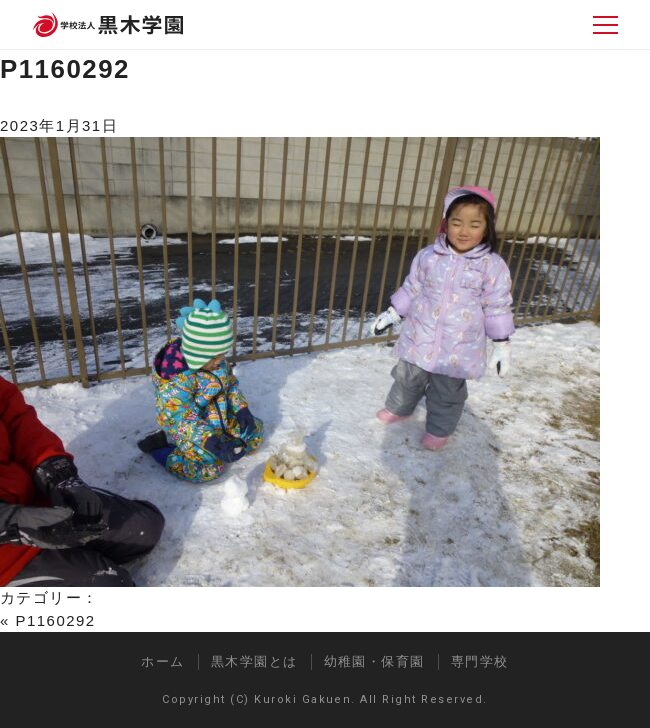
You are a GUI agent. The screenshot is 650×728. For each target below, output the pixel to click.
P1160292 (65, 69)
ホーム (163, 661)
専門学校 (480, 661)
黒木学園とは (254, 661)
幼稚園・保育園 (374, 661)
